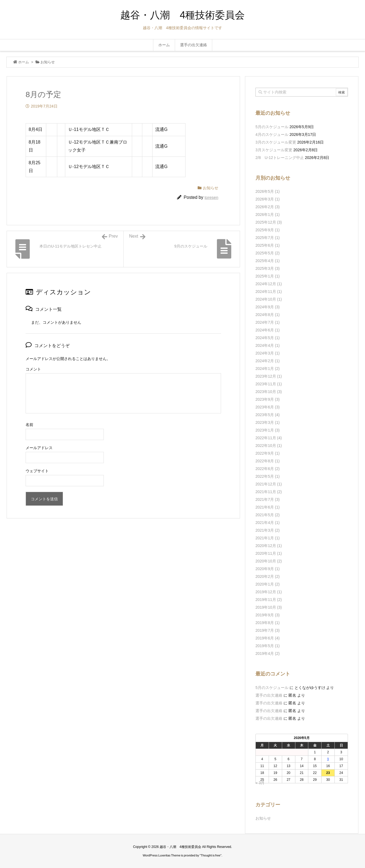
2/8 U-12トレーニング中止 (280, 158)
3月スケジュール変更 (274, 150)
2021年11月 (269, 492)
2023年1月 (268, 430)
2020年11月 (269, 553)
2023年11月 (269, 384)
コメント (33, 369)
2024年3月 (268, 353)
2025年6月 (268, 245)
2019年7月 (268, 630)
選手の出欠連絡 (269, 695)
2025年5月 (268, 253)
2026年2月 (268, 207)
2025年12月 (269, 222)
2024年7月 (268, 322)
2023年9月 (268, 399)
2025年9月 (268, 230)
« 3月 (260, 783)
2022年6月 (268, 469)
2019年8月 (268, 623)
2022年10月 (269, 446)
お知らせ (48, 62)
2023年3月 (268, 422)
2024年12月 (269, 284)
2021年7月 (268, 499)
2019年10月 (269, 607)
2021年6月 (268, 507)
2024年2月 (268, 361)
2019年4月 (268, 653)
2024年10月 (269, 299)
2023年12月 (269, 376)
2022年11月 (269, 438)
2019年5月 (268, 646)
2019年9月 (268, 615)
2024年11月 (269, 292)
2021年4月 (268, 523)
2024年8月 (268, 315)
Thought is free (210, 855)
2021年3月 (268, 530)
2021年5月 (268, 515)
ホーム (24, 62)
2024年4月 (268, 345)
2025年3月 (268, 268)
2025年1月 (268, 276)
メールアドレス (39, 448)
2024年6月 (268, 330)
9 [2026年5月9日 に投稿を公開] (328, 759)
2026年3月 (268, 199)
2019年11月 (269, 600)
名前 (29, 425)
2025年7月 (268, 238)
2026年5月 (268, 191)
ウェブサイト (37, 471)
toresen (211, 197)
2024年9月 (268, 307)
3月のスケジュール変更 (276, 142)
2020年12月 (269, 546)
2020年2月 (268, 576)
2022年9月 (268, 453)
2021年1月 (268, 538)
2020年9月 (268, 569)
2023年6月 (268, 407)
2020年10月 (269, 561)
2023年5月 (268, 415)
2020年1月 (268, 584)
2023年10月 (269, 392)
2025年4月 (268, 261)
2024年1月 (268, 369)
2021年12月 (269, 484)
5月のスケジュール (272, 127)
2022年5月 (268, 476)
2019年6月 (268, 638)
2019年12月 (269, 592)
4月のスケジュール (272, 134)
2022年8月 (268, 461)
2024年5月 (268, 338)
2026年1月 (268, 215)
